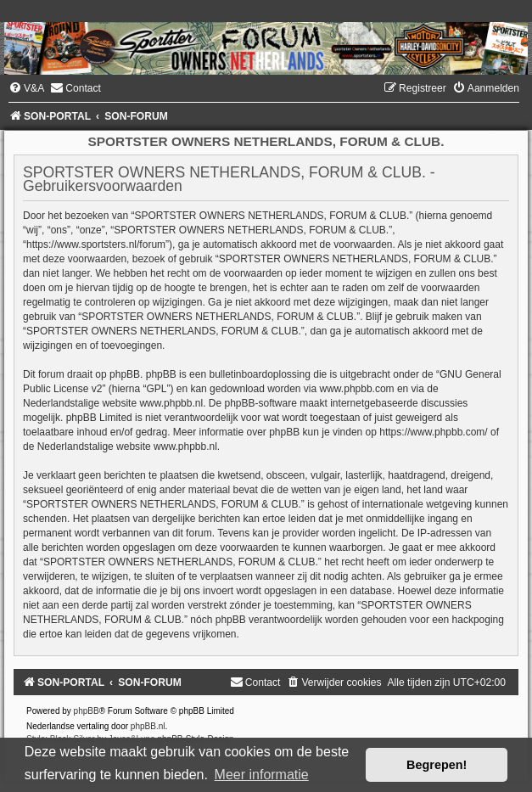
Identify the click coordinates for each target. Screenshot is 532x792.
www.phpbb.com (357, 389)
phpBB (87, 711)
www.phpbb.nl (171, 403)
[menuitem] (26, 88)
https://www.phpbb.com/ (433, 432)
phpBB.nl (148, 726)
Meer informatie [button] (262, 775)
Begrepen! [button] (437, 765)
